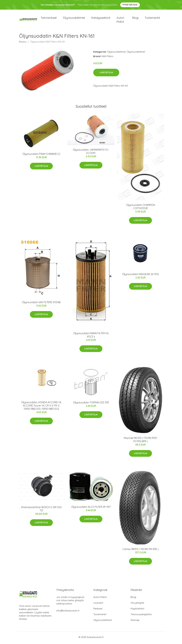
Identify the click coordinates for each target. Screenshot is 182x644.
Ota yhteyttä (137, 604)
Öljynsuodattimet (74, 19)
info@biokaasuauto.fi (68, 612)
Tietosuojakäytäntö (141, 616)
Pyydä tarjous (130, 5)
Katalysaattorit (101, 19)
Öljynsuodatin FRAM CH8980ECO (41, 155)
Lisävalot (98, 604)
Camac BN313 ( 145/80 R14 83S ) (141, 551)
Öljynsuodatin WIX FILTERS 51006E (41, 304)
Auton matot (120, 20)
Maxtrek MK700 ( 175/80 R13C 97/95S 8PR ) (141, 441)
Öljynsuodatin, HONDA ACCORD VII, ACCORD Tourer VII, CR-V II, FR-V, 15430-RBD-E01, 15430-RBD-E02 (41, 407)
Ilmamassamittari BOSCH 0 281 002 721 (41, 510)
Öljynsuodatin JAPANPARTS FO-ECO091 (91, 153)
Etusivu (23, 43)
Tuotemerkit (152, 19)
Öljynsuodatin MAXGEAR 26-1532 (141, 276)
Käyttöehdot (137, 610)
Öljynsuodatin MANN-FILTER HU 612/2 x (91, 336)
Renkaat (98, 610)
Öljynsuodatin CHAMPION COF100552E (141, 208)
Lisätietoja (106, 74)
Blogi (135, 19)
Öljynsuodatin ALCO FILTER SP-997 (91, 509)
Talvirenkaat (49, 19)
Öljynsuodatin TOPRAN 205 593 (91, 404)
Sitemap (135, 622)
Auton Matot (100, 599)
